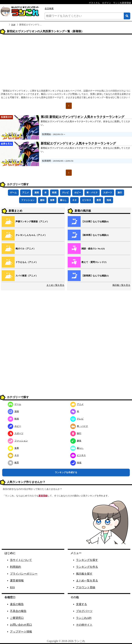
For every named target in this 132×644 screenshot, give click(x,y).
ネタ (74, 200)
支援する (81, 604)
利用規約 (15, 567)
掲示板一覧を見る (121, 285)
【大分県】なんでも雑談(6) (95, 221)
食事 (52, 200)
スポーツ (108, 193)
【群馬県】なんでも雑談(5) (95, 276)
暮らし (63, 200)
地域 (109, 200)
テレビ (65, 193)
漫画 (37, 193)
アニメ (26, 193)
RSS (12, 587)
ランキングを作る (87, 567)
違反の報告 (17, 604)
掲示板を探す (84, 574)
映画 (54, 193)
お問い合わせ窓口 (21, 625)
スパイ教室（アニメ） (27, 276)
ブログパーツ (84, 611)
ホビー (78, 193)
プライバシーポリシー (24, 574)
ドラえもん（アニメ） (27, 262)
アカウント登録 (86, 587)
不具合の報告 (18, 611)
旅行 (120, 193)
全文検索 (49, 8)
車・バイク (92, 193)
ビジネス (87, 200)
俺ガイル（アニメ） (26, 249)
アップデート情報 (21, 632)
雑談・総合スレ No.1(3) (93, 249)
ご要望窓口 (17, 618)
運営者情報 (17, 581)
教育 (99, 200)
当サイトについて (21, 560)
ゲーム (13, 193)
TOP (13, 25)
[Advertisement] (66, 63)
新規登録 (43, 496)
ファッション (28, 200)
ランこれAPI (84, 618)
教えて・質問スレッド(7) (94, 262)
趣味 (42, 200)
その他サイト (84, 625)
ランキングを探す (87, 560)
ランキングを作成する (66, 472)
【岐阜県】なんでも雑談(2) (95, 235)
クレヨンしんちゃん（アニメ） (31, 235)
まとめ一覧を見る (55, 285)
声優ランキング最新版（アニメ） (32, 221)
